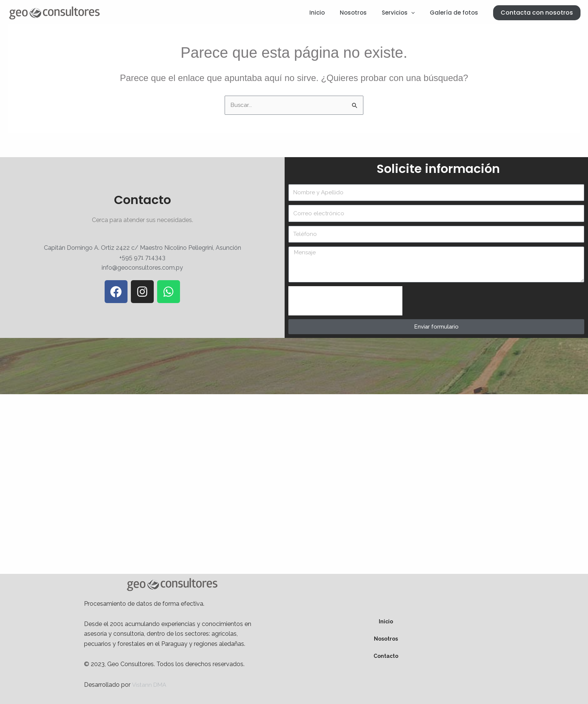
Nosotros (363, 13)
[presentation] (345, 301)
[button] (537, 13)
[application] (417, 13)
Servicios (404, 13)
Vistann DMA (150, 685)
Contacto (386, 656)
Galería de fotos (456, 13)
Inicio (330, 13)
